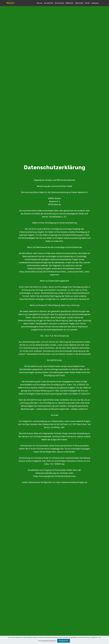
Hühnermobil (79, 3)
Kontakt (87, 3)
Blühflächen (70, 3)
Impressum (95, 3)
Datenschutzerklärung (49, 643)
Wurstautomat (60, 3)
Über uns (40, 3)
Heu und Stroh (49, 3)
